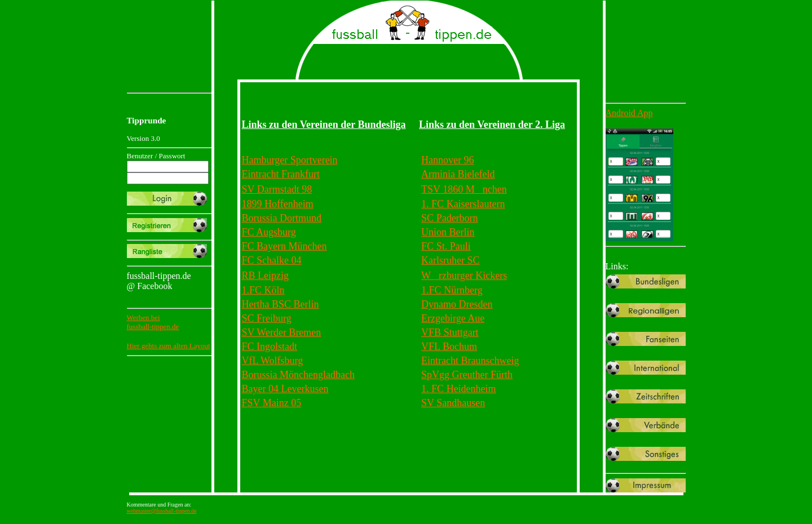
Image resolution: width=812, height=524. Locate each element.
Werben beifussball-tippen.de (153, 322)
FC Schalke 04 (272, 260)
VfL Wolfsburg (273, 361)
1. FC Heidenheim (459, 389)
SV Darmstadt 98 (277, 189)
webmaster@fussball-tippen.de (162, 511)
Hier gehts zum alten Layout (169, 346)
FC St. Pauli (446, 246)
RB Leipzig (266, 276)
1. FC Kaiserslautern (463, 204)
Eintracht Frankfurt (281, 174)
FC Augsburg (269, 232)
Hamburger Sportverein (290, 160)
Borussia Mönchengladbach (298, 375)
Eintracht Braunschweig (470, 361)
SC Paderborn (450, 218)
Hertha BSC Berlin (281, 304)
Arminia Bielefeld (458, 174)
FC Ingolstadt (270, 347)
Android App (629, 113)
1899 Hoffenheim (278, 204)
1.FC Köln (263, 290)
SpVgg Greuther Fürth (467, 375)
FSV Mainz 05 (272, 403)
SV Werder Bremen (282, 332)
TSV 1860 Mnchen (464, 189)
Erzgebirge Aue (453, 318)
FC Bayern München (284, 246)
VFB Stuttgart (450, 332)
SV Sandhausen (453, 403)
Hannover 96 (447, 160)
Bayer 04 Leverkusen (285, 389)
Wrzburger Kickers (464, 276)
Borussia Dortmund (282, 218)
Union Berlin (448, 232)
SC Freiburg (267, 318)
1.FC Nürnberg (452, 290)
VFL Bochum (449, 347)
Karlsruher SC (450, 260)
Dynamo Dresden (457, 304)
